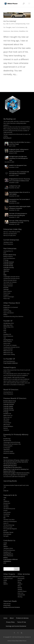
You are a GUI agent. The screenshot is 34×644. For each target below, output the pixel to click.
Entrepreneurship (20, 24)
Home (5, 618)
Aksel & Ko (6, 271)
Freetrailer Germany (9, 268)
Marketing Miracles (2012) (10, 466)
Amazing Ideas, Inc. (8, 340)
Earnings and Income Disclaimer (16, 626)
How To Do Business (18, 27)
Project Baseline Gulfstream (11, 363)
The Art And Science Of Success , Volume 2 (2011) (16, 460)
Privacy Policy (7, 605)
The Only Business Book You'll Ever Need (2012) (16, 462)
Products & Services (22, 618)
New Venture (15, 31)
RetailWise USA (24, 31)
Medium (6, 558)
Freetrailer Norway (8, 266)
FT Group (6, 260)
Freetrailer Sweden (8, 264)
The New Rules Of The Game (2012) (12, 467)
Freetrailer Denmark (9, 262)
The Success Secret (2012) (10, 464)
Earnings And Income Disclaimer (12, 607)
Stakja (5, 275)
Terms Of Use (7, 604)
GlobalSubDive (7, 561)
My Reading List (7, 138)
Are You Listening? (10, 21)
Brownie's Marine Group (10, 255)
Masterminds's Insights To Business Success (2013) (16, 473)
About (12, 618)
